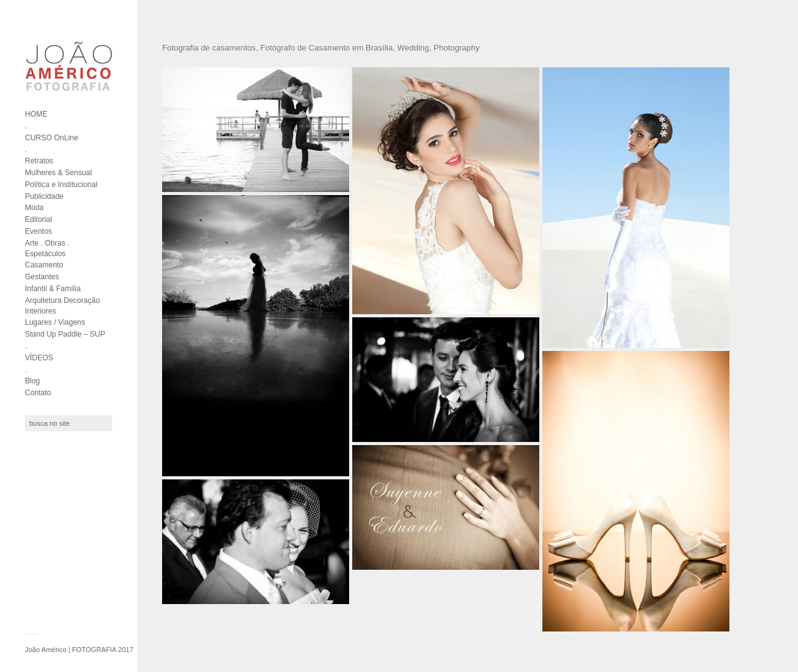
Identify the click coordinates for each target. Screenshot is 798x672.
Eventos (38, 231)
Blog (32, 381)
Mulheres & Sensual (58, 173)
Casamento (44, 265)
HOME (36, 114)
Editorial (38, 219)
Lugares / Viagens (55, 322)
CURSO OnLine (51, 138)
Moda (34, 208)
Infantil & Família (53, 289)
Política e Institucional (61, 185)
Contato (38, 393)
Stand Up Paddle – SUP (65, 334)
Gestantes (42, 277)
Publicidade (44, 196)
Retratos (39, 161)
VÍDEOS (39, 358)
